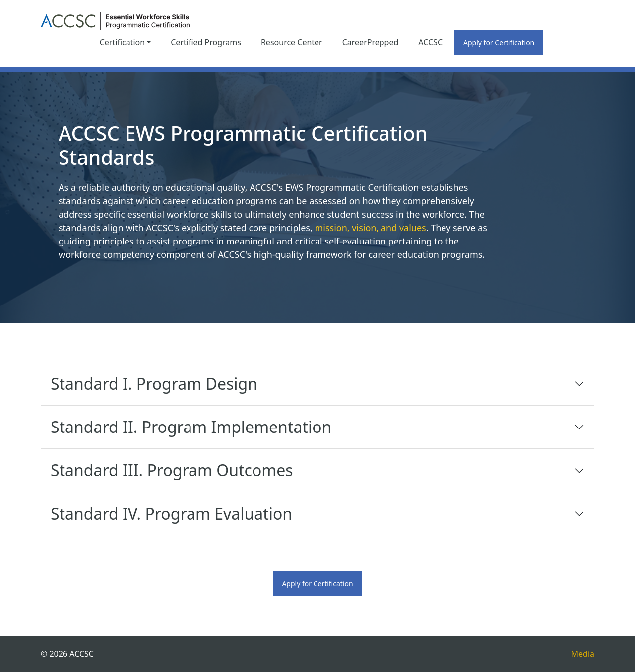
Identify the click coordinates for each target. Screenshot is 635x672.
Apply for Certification (499, 42)
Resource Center (292, 42)
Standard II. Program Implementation (191, 427)
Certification (122, 42)
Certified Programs (206, 42)
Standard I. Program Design (154, 384)
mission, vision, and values (370, 228)
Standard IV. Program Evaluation (171, 514)
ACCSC (430, 42)
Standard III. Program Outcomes (172, 470)
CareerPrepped (371, 42)
